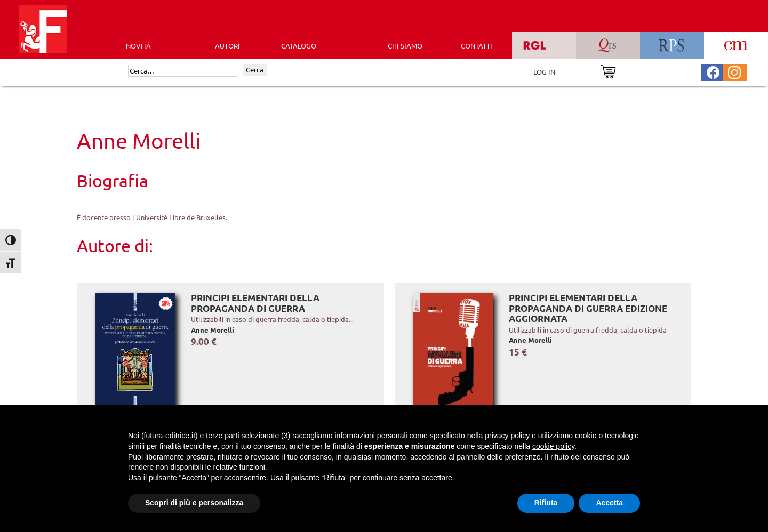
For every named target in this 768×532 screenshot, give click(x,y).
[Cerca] (183, 71)
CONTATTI (477, 46)
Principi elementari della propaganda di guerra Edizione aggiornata (588, 308)
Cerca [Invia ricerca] (255, 70)
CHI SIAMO (405, 46)
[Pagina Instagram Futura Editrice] (734, 71)
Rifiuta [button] (546, 503)
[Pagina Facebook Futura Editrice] (713, 71)
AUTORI (227, 46)
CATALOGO (299, 46)
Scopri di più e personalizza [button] (194, 503)
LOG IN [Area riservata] (544, 72)
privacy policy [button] (507, 436)
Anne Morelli (213, 330)
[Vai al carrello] (608, 71)
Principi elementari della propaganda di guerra (255, 303)
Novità (138, 46)
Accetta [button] (609, 503)
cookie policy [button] (553, 446)
